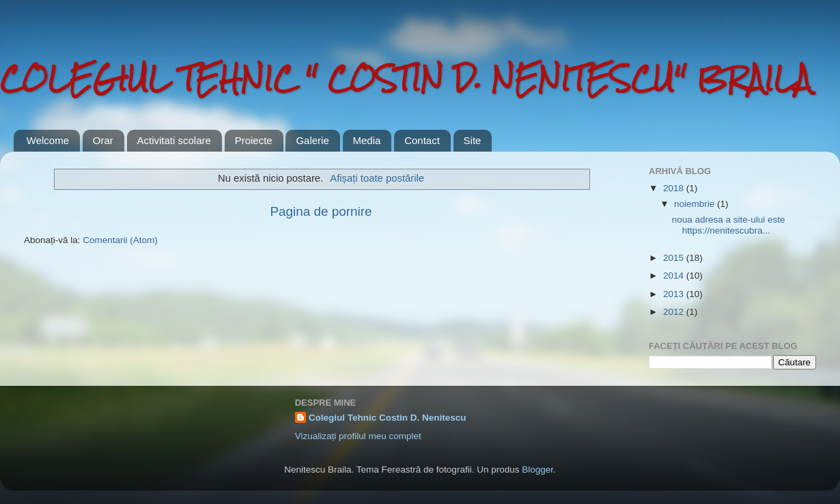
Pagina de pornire (321, 211)
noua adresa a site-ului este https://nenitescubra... (729, 225)
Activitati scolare (174, 140)
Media (367, 140)
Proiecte (254, 140)
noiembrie (696, 204)
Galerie (312, 140)
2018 (675, 188)
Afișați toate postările (377, 178)
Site (473, 140)
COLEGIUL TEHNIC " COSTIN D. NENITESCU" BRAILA (406, 78)
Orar (103, 140)
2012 (675, 312)
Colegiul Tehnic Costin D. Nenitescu (388, 418)
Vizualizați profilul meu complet (358, 436)
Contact (422, 140)
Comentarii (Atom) (120, 240)
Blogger (537, 470)
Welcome (48, 140)
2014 (675, 276)
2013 (675, 294)
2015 (675, 258)
